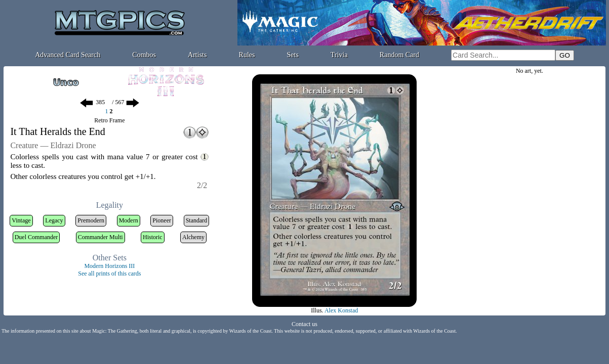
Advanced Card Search (68, 55)
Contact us (304, 324)
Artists (197, 55)
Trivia (339, 55)
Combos (144, 55)
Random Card (399, 55)
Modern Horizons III (109, 266)
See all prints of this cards (109, 274)
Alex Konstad (341, 310)
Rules (247, 55)
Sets (293, 55)
